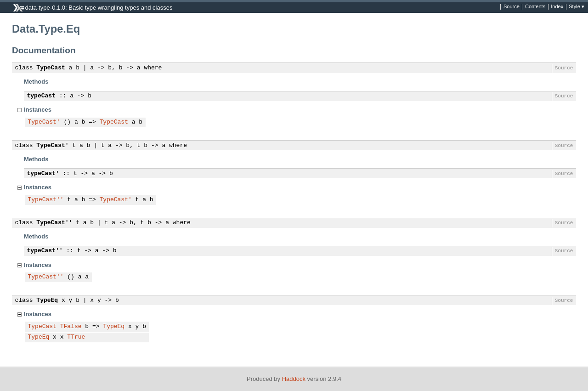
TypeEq (47, 300)
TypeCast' (44, 122)
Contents (535, 7)
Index (557, 7)
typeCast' (43, 174)
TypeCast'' (46, 200)
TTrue (76, 337)
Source (512, 7)
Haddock (294, 379)
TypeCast (51, 68)
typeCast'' (45, 251)
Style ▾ (577, 7)
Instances (38, 110)
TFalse (71, 327)
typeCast (41, 96)
